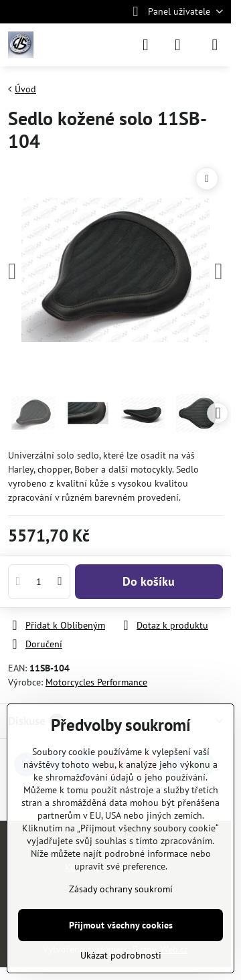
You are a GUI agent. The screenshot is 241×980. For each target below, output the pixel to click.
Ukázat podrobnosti (121, 955)
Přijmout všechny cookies (121, 925)
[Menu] (215, 45)
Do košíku (149, 581)
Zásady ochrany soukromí (121, 889)
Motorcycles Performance (96, 682)
